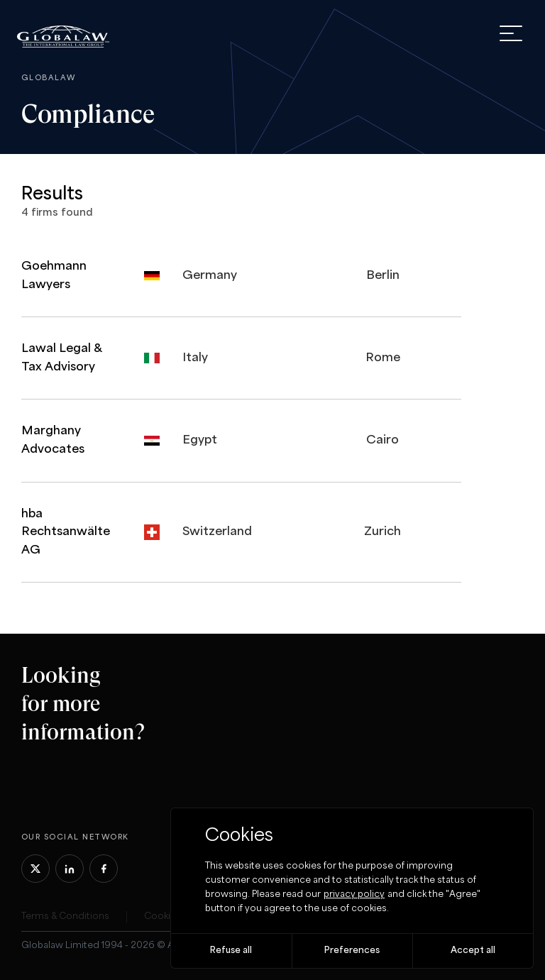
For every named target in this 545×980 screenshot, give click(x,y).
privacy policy (354, 894)
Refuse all (231, 951)
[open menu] (511, 33)
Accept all (473, 951)
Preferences (352, 951)
